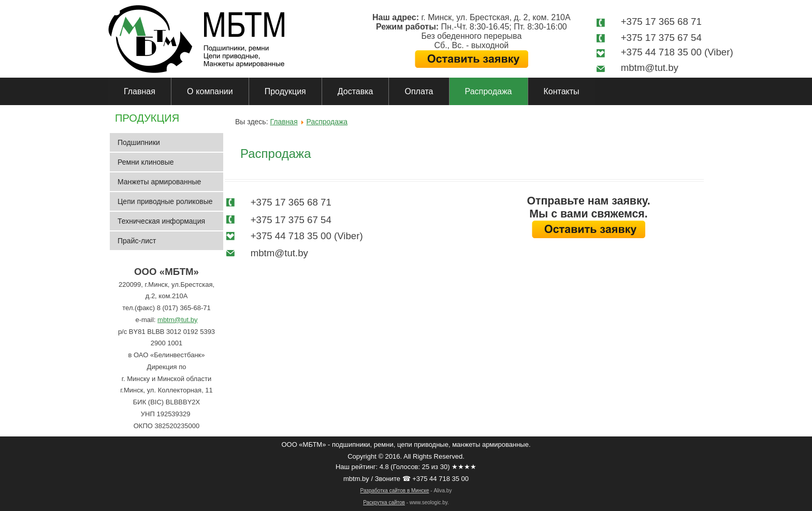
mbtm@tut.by (178, 320)
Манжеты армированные (159, 182)
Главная (140, 91)
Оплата (419, 91)
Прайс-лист (137, 241)
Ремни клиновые (146, 162)
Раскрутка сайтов (384, 502)
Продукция (285, 91)
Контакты (562, 91)
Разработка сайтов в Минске (395, 491)
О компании (210, 91)
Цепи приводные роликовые (165, 201)
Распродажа (489, 91)
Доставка (356, 91)
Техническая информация (161, 221)
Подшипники (139, 142)
